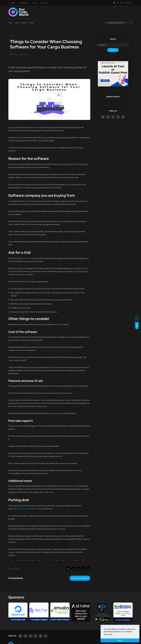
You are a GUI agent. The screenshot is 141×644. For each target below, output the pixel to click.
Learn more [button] (108, 634)
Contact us (44, 3)
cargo (18, 560)
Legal (32, 23)
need (45, 560)
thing (57, 560)
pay (39, 560)
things (51, 560)
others (11, 560)
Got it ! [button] (120, 640)
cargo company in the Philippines (26, 509)
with (11, 3)
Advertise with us (24, 3)
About (35, 3)
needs (63, 560)
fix (69, 560)
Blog (17, 23)
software (27, 258)
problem (33, 560)
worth (83, 560)
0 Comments (16, 578)
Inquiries (24, 23)
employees (76, 560)
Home (11, 23)
